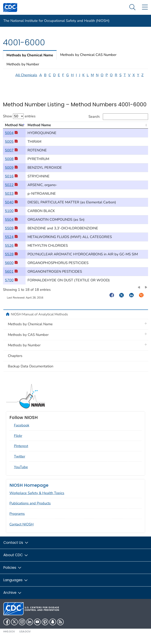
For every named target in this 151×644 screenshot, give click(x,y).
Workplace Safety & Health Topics (37, 496)
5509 (11, 232)
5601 (11, 275)
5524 (11, 240)
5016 (11, 180)
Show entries (19, 120)
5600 (11, 266)
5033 (11, 197)
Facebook (22, 429)
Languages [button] (16, 583)
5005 (11, 145)
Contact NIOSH (22, 528)
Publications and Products (30, 507)
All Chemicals (26, 78)
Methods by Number (24, 348)
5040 (11, 206)
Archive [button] (13, 596)
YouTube (21, 470)
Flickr (18, 439)
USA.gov (25, 635)
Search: (118, 120)
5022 (11, 188)
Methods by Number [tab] (23, 68)
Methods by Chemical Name (30, 327)
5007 (11, 154)
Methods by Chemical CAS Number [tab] (88, 58)
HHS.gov (9, 635)
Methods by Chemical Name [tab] (30, 58)
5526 (11, 249)
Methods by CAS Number (28, 338)
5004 (11, 136)
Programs (17, 517)
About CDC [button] (16, 558)
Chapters (15, 359)
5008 (11, 162)
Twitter (20, 460)
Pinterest (21, 449)
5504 (11, 223)
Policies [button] (13, 571)
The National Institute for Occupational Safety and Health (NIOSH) (56, 21)
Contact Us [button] (16, 546)
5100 (11, 214)
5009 (11, 171)
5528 (11, 258)
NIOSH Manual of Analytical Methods (39, 318)
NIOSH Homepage (29, 489)
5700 (11, 284)
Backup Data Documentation (31, 370)
